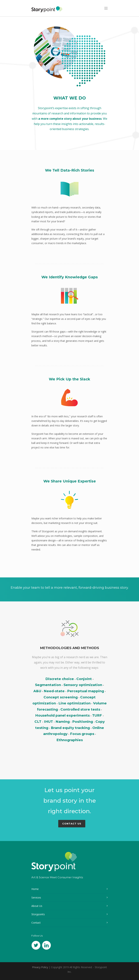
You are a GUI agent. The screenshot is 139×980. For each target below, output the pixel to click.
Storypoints (38, 914)
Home (35, 889)
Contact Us (72, 824)
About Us (37, 906)
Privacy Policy (40, 967)
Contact (36, 923)
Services (36, 897)
